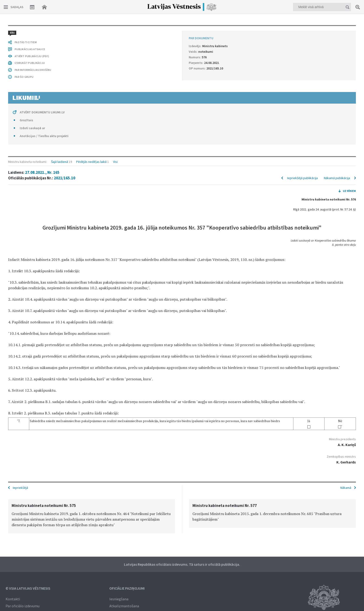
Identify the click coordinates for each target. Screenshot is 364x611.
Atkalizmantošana (124, 605)
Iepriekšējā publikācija (302, 47)
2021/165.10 (65, 47)
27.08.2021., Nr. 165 (42, 41)
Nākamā (346, 487)
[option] (92, 516)
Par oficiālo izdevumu (23, 605)
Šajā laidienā (60, 31)
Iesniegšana (119, 598)
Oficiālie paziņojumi (127, 588)
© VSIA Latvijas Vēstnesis (28, 588)
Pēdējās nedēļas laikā (91, 31)
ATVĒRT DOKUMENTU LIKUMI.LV (42, 435)
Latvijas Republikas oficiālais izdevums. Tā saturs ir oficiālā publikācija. (182, 564)
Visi (115, 31)
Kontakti (13, 598)
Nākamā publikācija (337, 47)
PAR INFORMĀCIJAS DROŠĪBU (33, 393)
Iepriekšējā (20, 487)
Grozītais (26, 443)
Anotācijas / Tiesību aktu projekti (44, 459)
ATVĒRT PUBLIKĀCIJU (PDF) (32, 379)
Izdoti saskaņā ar (32, 451)
